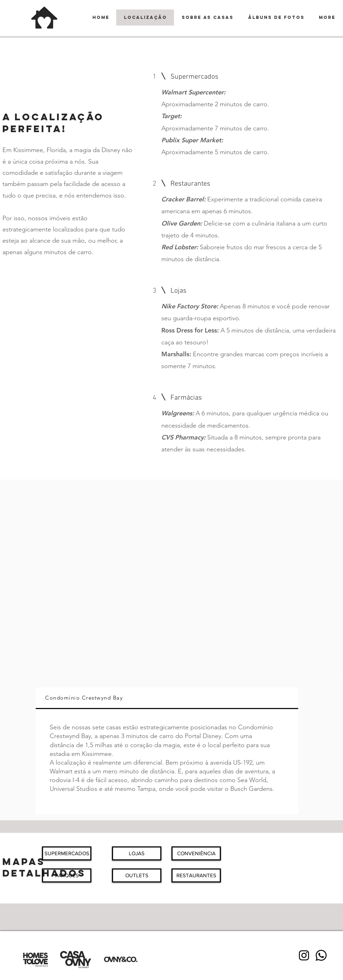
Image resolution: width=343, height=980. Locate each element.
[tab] (167, 698)
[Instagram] (304, 955)
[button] (67, 853)
